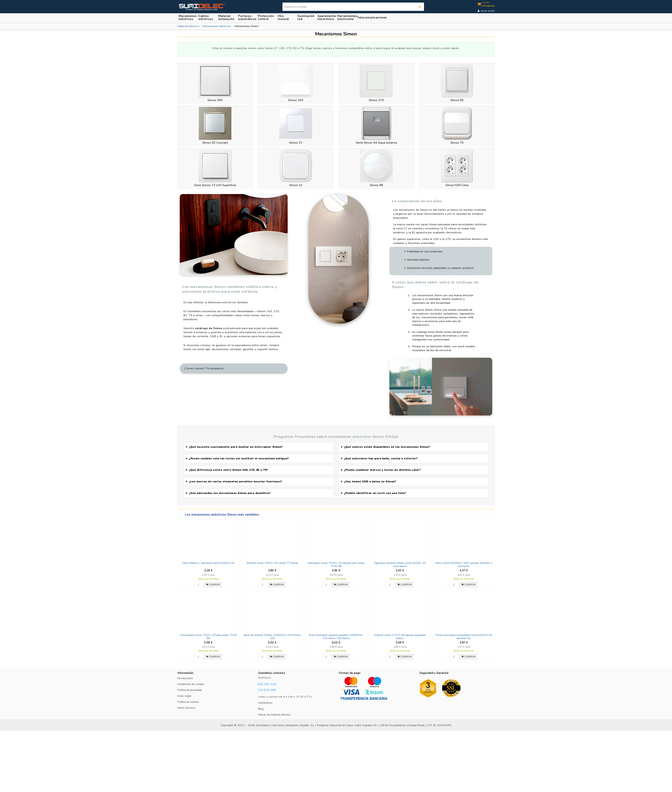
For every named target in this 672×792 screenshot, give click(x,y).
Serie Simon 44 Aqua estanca (376, 143)
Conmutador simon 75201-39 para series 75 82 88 (208, 632)
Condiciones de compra (191, 680)
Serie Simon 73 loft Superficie (215, 185)
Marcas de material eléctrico (274, 711)
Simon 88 (376, 185)
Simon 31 (296, 185)
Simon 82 (457, 100)
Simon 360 (215, 100)
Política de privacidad (190, 686)
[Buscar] (353, 7)
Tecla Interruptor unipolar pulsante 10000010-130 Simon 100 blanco (336, 632)
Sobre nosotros (186, 704)
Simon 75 (457, 143)
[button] (227, 17)
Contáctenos (265, 699)
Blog (261, 704)
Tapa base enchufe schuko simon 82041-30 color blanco (400, 560)
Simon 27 (296, 143)
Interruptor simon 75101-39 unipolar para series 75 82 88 (336, 560)
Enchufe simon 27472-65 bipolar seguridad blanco (400, 632)
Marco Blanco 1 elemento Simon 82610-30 (208, 559)
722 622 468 (267, 686)
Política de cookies (188, 698)
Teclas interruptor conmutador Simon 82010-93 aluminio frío (464, 632)
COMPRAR (213, 580)
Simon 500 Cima (457, 185)
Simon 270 (376, 100)
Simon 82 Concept (215, 143)
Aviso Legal (184, 692)
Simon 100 (296, 100)
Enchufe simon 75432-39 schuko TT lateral (272, 559)
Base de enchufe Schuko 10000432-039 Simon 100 (272, 632)
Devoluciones (185, 674)
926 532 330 (267, 680)
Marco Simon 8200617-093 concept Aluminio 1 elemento (464, 560)
